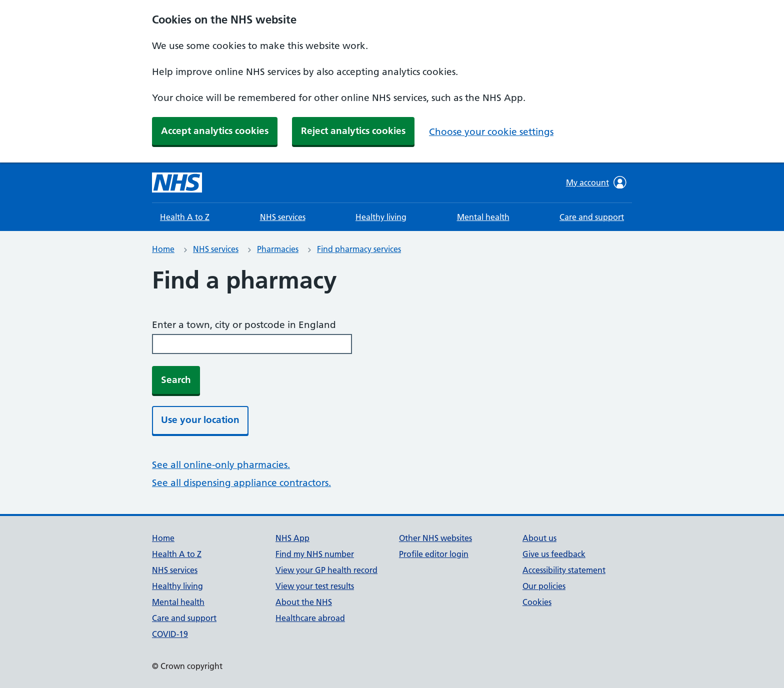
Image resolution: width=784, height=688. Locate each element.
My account (596, 182)
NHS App (292, 538)
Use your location (200, 420)
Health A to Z (185, 217)
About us (539, 538)
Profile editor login (434, 554)
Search (176, 380)
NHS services (283, 217)
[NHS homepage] (177, 182)
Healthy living (381, 217)
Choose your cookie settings (491, 132)
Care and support (592, 217)
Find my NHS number (315, 554)
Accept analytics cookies (215, 131)
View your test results (315, 586)
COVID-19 (170, 634)
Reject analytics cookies (353, 131)
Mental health (483, 217)
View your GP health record (326, 570)
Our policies (544, 586)
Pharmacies (278, 249)
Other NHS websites (435, 538)
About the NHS (304, 602)
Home (163, 249)
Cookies (537, 602)
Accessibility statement (564, 570)
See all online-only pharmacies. (221, 465)
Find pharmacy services (359, 249)
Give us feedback (554, 554)
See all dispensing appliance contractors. (241, 483)
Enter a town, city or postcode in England (244, 325)
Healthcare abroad (310, 618)
